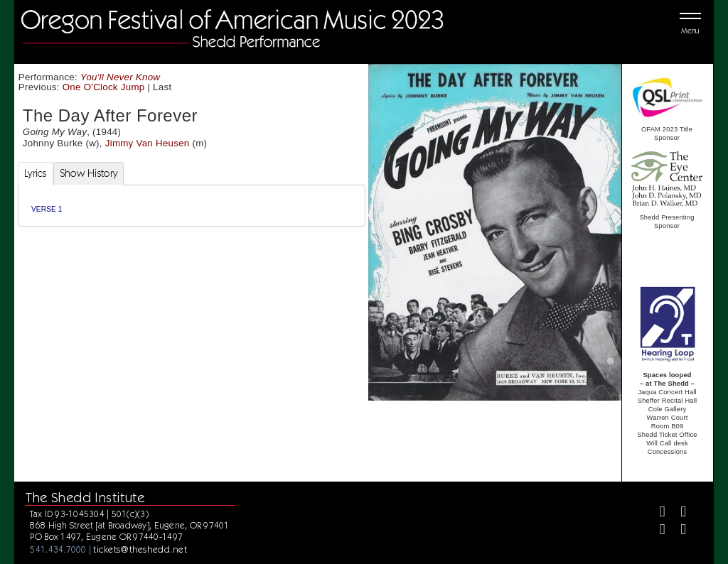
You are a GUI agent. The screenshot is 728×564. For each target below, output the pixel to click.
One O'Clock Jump (104, 87)
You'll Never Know (120, 77)
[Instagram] (657, 531)
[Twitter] (677, 513)
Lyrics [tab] (36, 173)
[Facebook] (657, 513)
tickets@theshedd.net (140, 549)
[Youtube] (677, 531)
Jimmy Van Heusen (148, 143)
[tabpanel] (192, 206)
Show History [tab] (89, 173)
